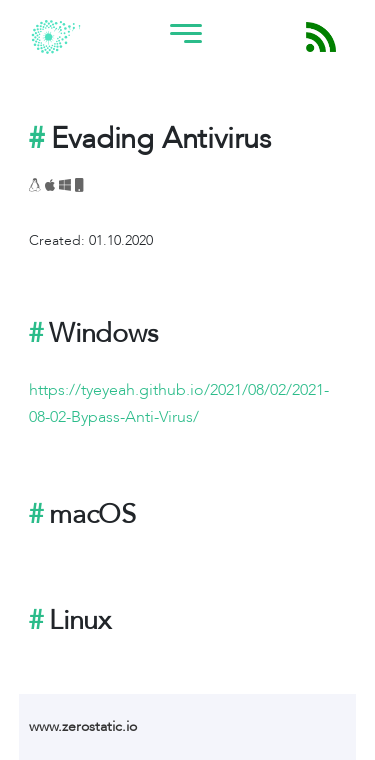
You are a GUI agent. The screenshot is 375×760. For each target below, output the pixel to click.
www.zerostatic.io (83, 726)
